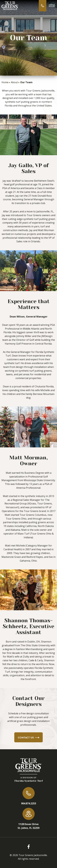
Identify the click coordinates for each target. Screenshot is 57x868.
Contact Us (29, 738)
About (14, 82)
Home (5, 82)
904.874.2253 (29, 803)
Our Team (26, 82)
